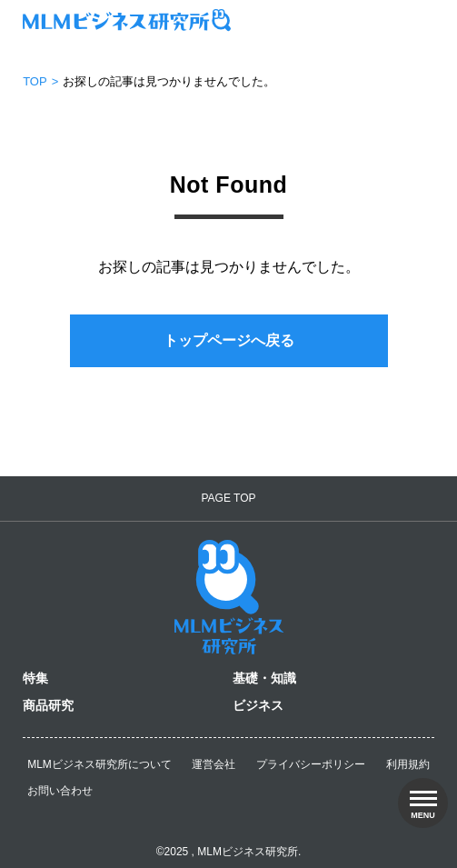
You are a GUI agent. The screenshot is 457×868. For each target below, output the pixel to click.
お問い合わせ (60, 791)
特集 (35, 678)
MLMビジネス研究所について (99, 764)
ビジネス (258, 705)
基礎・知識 (264, 678)
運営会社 (214, 764)
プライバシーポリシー (311, 764)
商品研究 (48, 705)
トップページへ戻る (229, 340)
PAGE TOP (228, 498)
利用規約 (408, 764)
